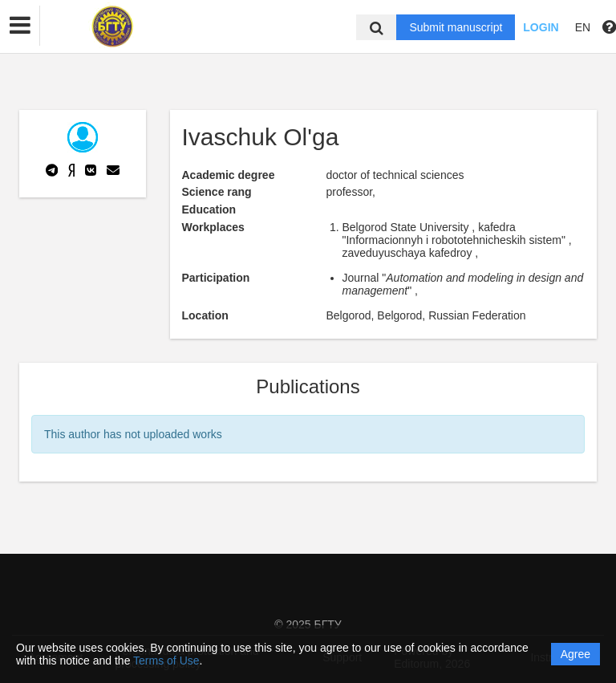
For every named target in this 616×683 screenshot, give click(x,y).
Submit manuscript (456, 27)
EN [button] (583, 27)
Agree (575, 654)
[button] (20, 26)
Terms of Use (166, 661)
